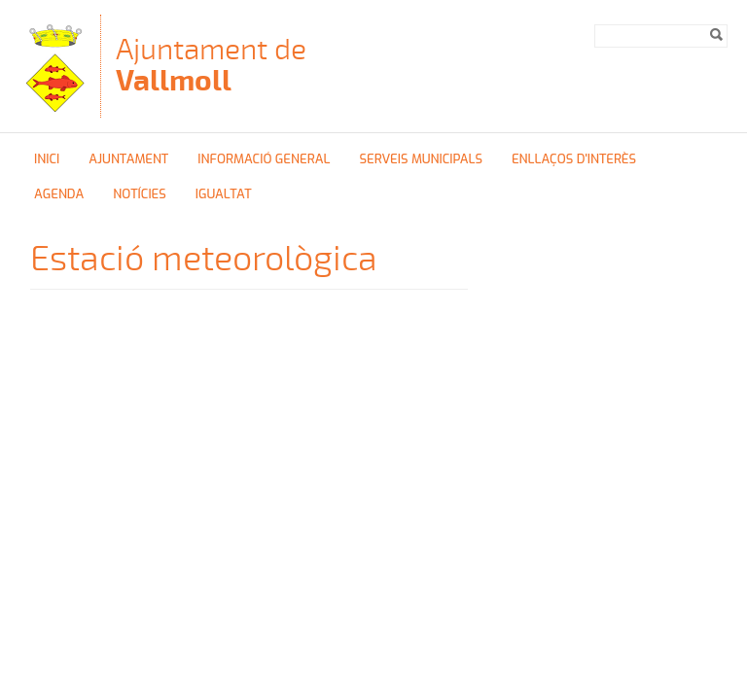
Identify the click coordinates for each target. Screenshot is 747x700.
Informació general (264, 159)
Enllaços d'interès (574, 159)
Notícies (140, 194)
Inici (47, 159)
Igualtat (224, 194)
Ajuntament (128, 159)
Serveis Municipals (421, 159)
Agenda (59, 194)
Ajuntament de (211, 65)
